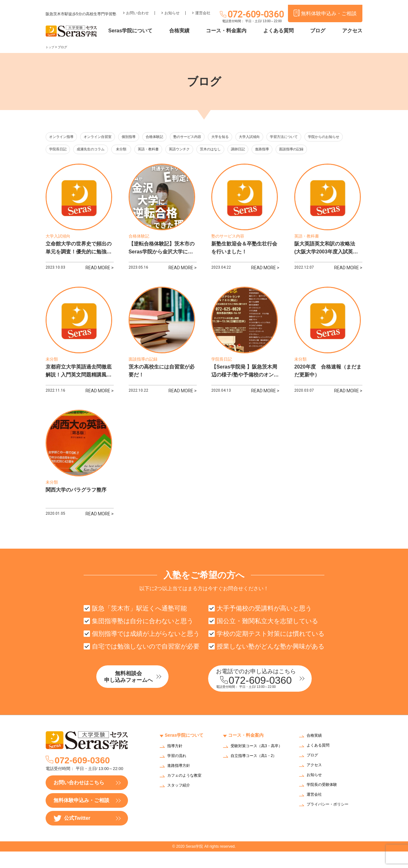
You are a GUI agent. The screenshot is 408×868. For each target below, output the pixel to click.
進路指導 (341, 150)
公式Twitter (72, 835)
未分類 (179, 150)
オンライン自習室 (105, 137)
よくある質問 (285, 31)
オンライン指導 (64, 137)
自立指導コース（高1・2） (258, 776)
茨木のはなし (281, 150)
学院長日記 (107, 150)
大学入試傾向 (277, 137)
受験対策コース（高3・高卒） (256, 765)
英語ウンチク (246, 150)
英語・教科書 (211, 150)
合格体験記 (170, 137)
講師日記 (312, 150)
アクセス (352, 31)
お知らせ (172, 8)
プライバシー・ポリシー (331, 821)
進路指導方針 (181, 782)
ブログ (321, 31)
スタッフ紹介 (181, 802)
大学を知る (244, 137)
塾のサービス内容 (207, 137)
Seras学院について (146, 31)
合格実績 (192, 31)
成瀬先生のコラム (143, 150)
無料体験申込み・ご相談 (81, 817)
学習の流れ (178, 772)
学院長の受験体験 (324, 802)
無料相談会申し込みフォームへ (142, 694)
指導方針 (176, 763)
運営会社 (203, 8)
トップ (50, 47)
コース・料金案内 (236, 31)
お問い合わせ (137, 8)
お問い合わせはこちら (79, 799)
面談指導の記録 (64, 163)
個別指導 (140, 137)
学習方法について (316, 137)
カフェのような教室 (187, 792)
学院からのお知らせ (68, 150)
